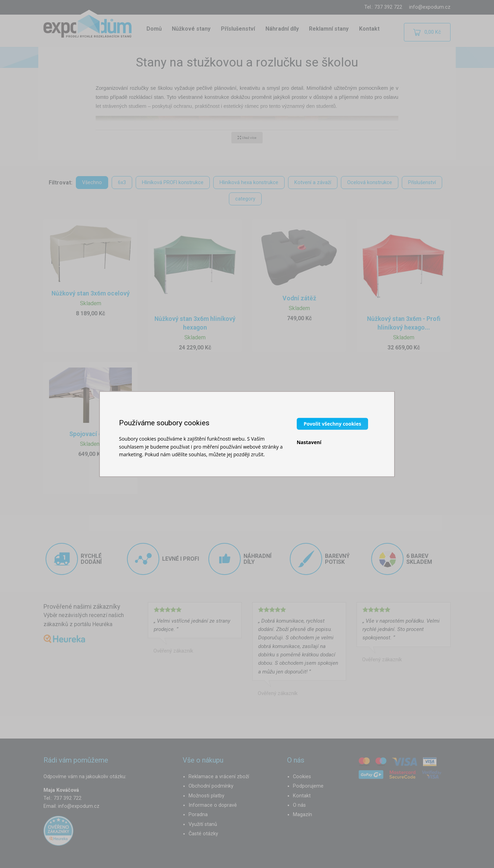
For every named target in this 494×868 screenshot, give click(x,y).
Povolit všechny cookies (332, 424)
